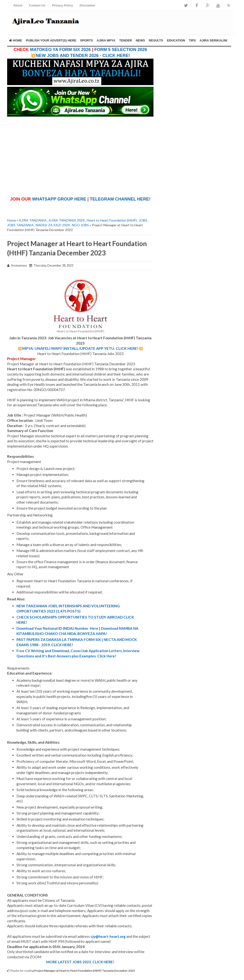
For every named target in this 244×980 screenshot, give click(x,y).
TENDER (125, 40)
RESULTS (156, 40)
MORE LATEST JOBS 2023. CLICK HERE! (80, 962)
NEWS (140, 40)
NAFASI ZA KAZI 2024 (53, 225)
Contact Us (37, 5)
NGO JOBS (80, 225)
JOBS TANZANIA (20, 225)
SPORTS (86, 40)
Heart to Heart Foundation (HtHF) (112, 220)
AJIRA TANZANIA (33, 220)
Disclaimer (87, 5)
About (18, 5)
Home (16, 40)
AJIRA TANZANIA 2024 (67, 220)
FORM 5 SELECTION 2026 (121, 50)
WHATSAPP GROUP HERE (59, 199)
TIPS (192, 40)
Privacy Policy (62, 5)
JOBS (143, 220)
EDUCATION (176, 40)
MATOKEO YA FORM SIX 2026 (60, 50)
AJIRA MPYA (106, 40)
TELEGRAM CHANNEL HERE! (120, 199)
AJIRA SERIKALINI (213, 40)
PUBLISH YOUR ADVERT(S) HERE (51, 40)
